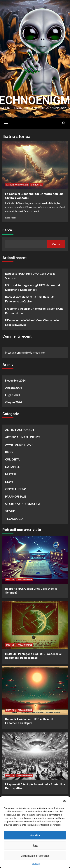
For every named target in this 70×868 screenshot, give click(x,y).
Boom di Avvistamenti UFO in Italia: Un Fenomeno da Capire (30, 299)
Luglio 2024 (13, 395)
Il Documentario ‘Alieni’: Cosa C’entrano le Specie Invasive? (32, 322)
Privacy (36, 863)
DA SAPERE (13, 467)
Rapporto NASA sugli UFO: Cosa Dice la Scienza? (30, 276)
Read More (11, 217)
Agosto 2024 (14, 387)
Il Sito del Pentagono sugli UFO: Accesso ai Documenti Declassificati (33, 287)
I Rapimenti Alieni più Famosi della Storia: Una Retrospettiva (34, 311)
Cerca (7, 230)
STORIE (10, 511)
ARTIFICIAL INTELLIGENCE (23, 437)
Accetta (35, 835)
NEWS (9, 481)
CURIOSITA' (36, 185)
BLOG (9, 452)
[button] (64, 801)
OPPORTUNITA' (15, 489)
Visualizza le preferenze (35, 856)
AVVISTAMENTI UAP (19, 444)
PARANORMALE (16, 496)
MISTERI (11, 474)
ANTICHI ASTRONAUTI (17, 185)
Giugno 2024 (14, 402)
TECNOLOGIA (14, 519)
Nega (35, 845)
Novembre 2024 (15, 380)
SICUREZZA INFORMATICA (23, 504)
